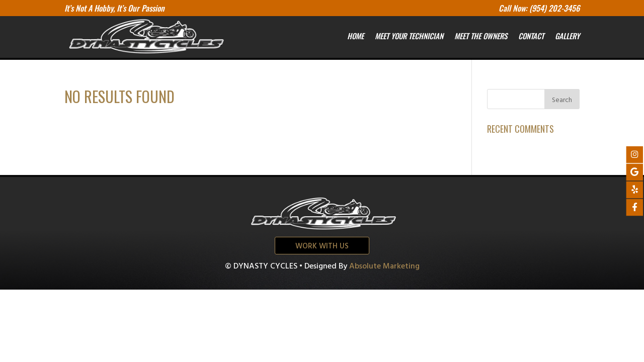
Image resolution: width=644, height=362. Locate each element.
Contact (531, 36)
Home (355, 36)
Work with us (322, 246)
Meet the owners (481, 36)
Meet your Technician (409, 36)
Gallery (567, 36)
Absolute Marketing (384, 266)
